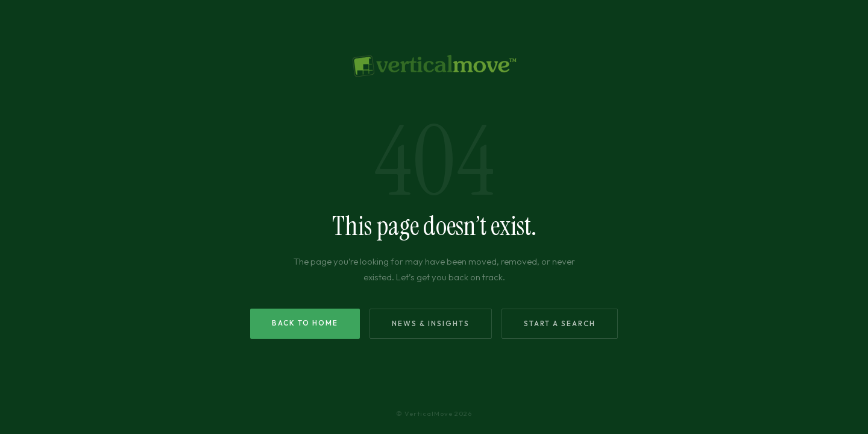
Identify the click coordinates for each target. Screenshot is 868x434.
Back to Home (305, 323)
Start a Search (560, 323)
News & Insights (431, 323)
